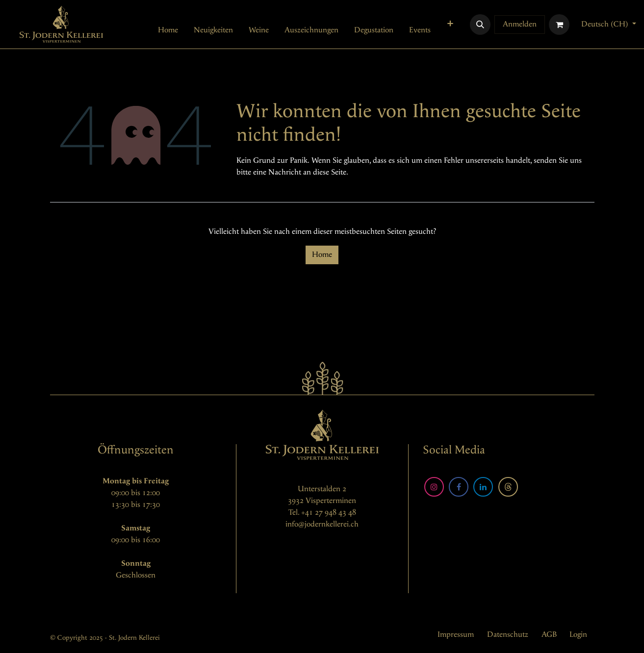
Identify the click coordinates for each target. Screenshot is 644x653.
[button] (480, 25)
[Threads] (508, 487)
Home (322, 255)
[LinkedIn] (483, 487)
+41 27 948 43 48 (329, 513)
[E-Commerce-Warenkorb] (559, 25)
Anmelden (520, 24)
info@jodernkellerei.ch (322, 524)
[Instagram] (434, 487)
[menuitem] (168, 30)
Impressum (456, 635)
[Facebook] (459, 487)
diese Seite (330, 172)
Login (578, 635)
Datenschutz (508, 635)
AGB (549, 635)
